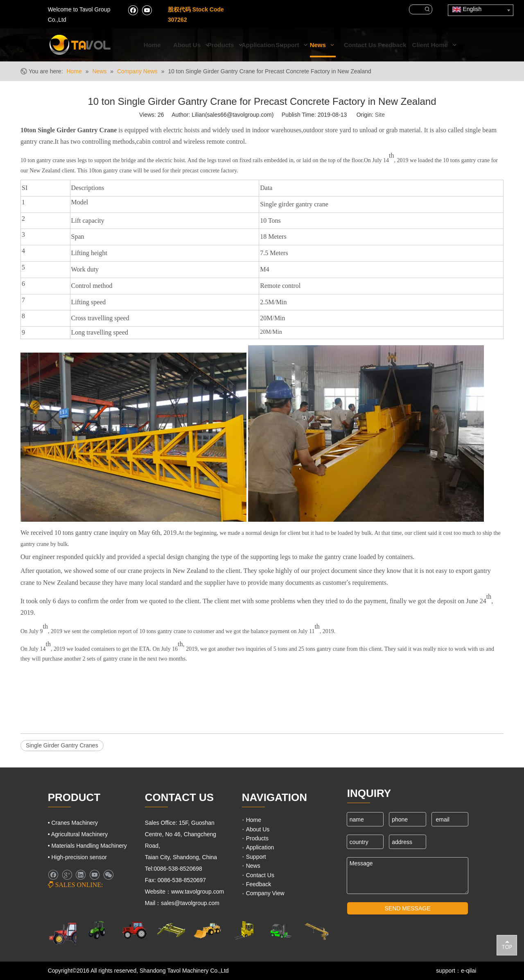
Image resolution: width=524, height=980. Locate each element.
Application (260, 847)
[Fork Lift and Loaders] (280, 930)
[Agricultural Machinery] (98, 930)
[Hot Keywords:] (427, 9)
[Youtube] (147, 10)
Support (256, 857)
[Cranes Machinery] (171, 930)
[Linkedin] (80, 875)
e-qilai (469, 971)
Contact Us (260, 875)
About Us (258, 829)
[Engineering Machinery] (207, 930)
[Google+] (67, 875)
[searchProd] (416, 9)
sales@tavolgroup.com (191, 903)
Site (380, 115)
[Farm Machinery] (67, 933)
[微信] (108, 875)
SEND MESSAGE (408, 908)
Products (257, 838)
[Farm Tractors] (134, 930)
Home (254, 820)
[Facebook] (133, 10)
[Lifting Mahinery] (244, 930)
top (507, 945)
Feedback (259, 884)
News (253, 866)
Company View (265, 893)
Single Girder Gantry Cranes (62, 745)
